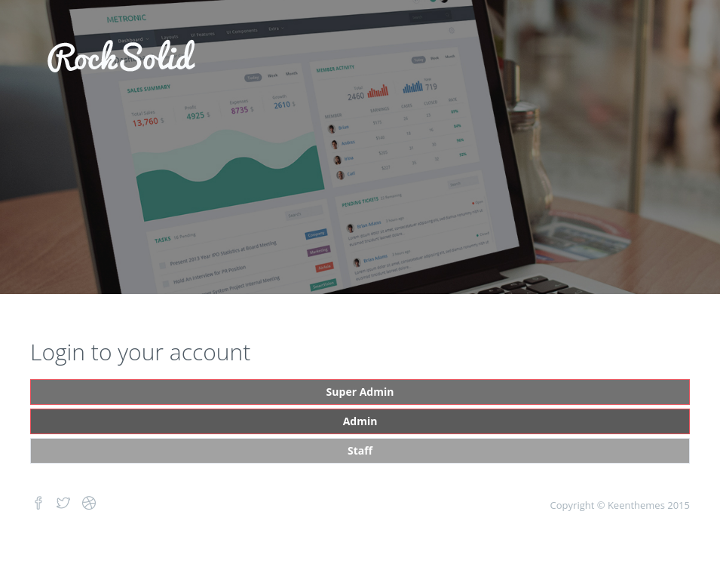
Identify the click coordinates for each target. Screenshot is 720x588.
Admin (360, 421)
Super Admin (360, 392)
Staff (360, 450)
